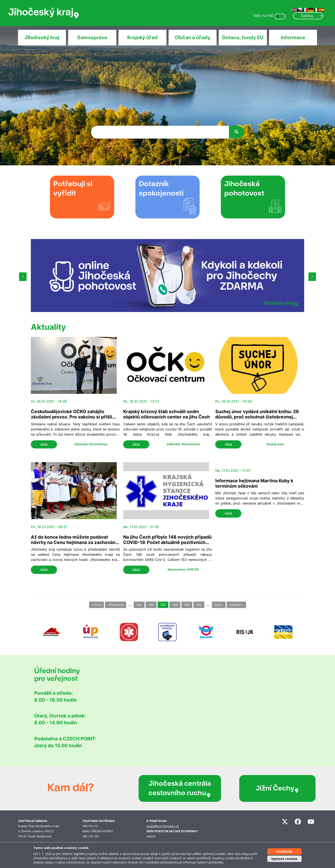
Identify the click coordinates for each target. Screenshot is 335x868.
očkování (81, 444)
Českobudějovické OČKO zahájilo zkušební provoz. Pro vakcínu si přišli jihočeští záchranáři (72, 417)
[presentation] (23, 277)
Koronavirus (98, 444)
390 (199, 605)
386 (151, 605)
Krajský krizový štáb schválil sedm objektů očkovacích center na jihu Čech (167, 414)
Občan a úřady (193, 37)
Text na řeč (263, 16)
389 (187, 605)
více (44, 444)
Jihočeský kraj (42, 37)
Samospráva (92, 37)
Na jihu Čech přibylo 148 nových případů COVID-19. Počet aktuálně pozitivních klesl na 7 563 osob (167, 542)
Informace (293, 37)
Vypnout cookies (284, 859)
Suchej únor (275, 444)
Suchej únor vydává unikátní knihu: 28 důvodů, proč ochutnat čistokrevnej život (257, 417)
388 (175, 605)
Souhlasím (284, 851)
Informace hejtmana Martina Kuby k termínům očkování (254, 483)
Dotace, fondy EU (243, 37)
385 (139, 605)
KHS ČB (193, 569)
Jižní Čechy (253, 788)
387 (163, 605)
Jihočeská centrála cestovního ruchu (168, 788)
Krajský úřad (142, 37)
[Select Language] (308, 16)
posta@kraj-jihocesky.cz (163, 826)
